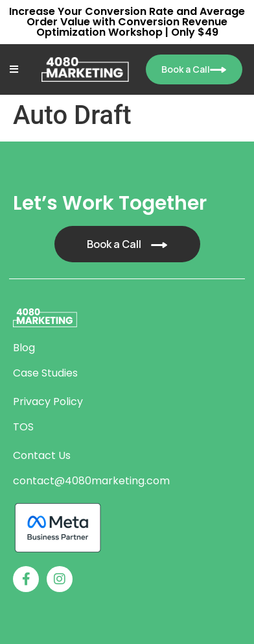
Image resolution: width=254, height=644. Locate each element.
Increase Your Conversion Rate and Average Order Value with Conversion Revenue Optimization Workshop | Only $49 (127, 22)
